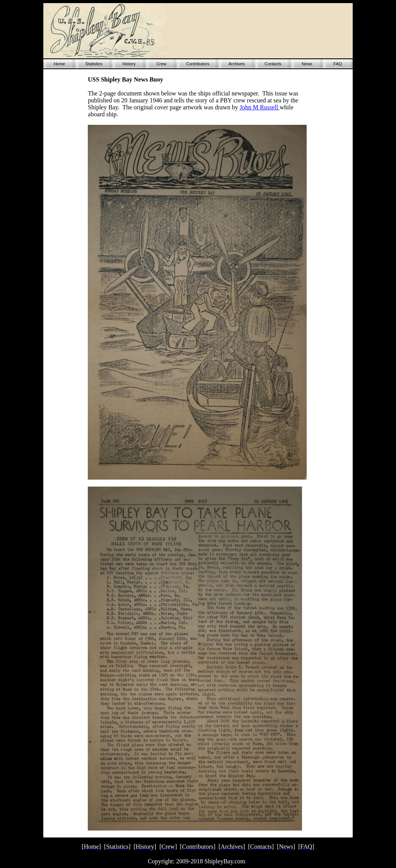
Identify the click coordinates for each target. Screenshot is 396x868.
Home (59, 64)
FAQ (338, 64)
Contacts (273, 64)
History (129, 64)
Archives (237, 64)
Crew (161, 64)
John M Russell (260, 107)
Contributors (198, 64)
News (307, 64)
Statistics (94, 64)
